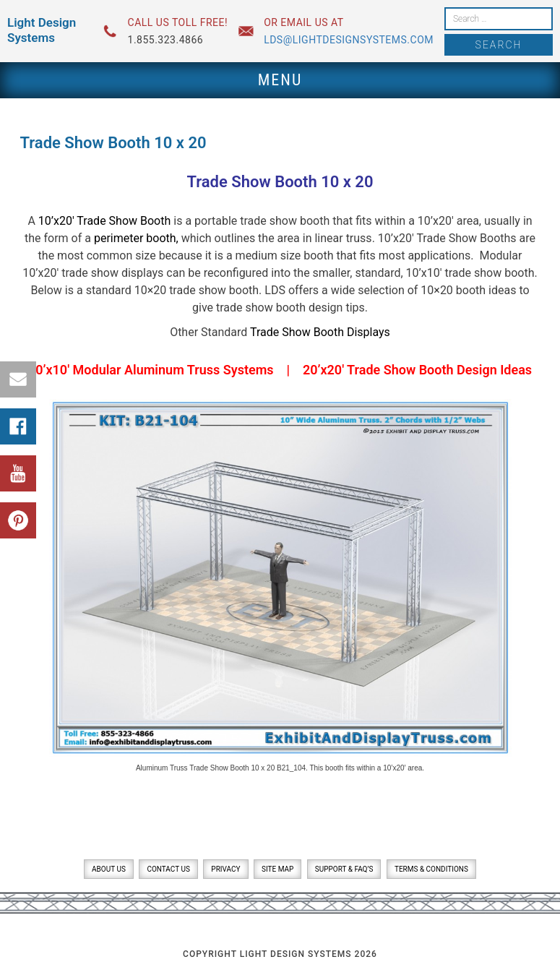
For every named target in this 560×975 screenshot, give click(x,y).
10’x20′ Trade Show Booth (105, 221)
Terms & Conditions (431, 869)
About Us (109, 869)
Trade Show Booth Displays (320, 332)
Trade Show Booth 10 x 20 (280, 182)
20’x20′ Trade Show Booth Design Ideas (417, 370)
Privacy (225, 869)
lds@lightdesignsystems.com (349, 40)
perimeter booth (135, 238)
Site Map (277, 869)
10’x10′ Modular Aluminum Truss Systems (151, 370)
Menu (280, 80)
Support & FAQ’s (344, 869)
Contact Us (168, 869)
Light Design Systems (42, 30)
